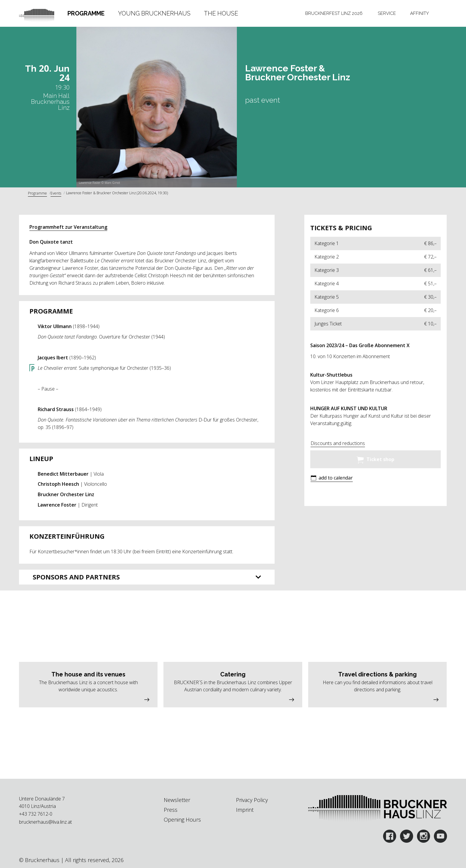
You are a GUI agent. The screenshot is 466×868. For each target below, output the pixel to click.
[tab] (86, 13)
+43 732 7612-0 (36, 814)
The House (221, 13)
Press (171, 810)
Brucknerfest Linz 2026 (334, 13)
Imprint (245, 810)
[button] (332, 478)
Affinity (419, 13)
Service (387, 13)
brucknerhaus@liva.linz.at (45, 822)
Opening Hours (182, 820)
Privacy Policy (252, 800)
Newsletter (177, 800)
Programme (86, 13)
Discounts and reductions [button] (338, 443)
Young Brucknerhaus (154, 13)
